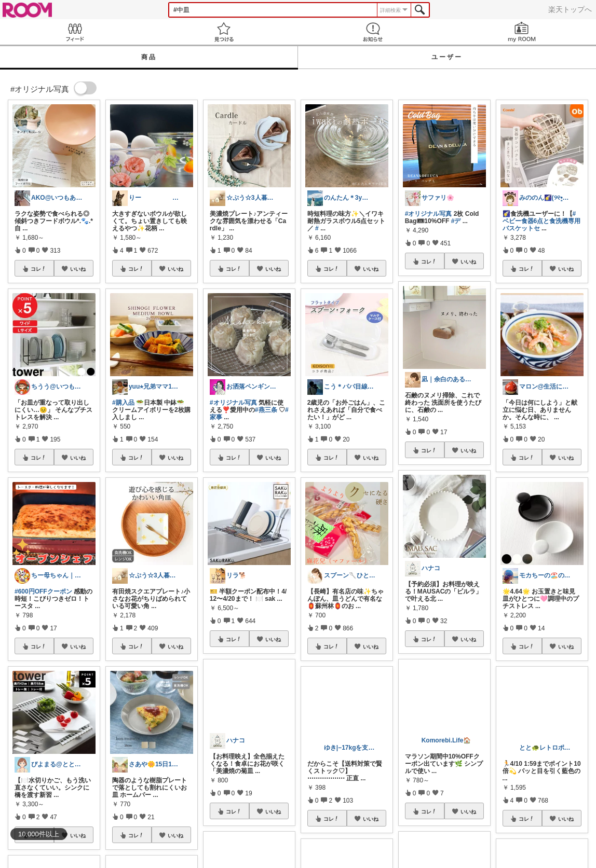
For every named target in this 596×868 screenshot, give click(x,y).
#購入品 (123, 403)
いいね (78, 269)
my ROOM (521, 32)
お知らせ (372, 32)
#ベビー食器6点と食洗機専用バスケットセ (542, 221)
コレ (38, 269)
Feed (74, 32)
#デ (456, 221)
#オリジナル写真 (233, 403)
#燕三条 (266, 410)
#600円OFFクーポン (43, 591)
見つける (223, 32)
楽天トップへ (570, 9)
